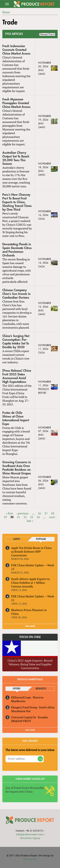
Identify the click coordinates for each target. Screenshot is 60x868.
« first (9, 513)
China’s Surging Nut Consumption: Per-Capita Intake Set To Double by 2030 (16, 342)
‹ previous (22, 513)
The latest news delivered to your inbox (30, 750)
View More (30, 730)
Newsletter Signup (30, 838)
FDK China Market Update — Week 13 (33, 567)
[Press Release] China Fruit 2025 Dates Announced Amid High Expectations (17, 376)
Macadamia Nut (21, 711)
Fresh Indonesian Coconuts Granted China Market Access (16, 50)
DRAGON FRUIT (21, 721)
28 (53, 513)
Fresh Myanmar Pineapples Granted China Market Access (16, 103)
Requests (41, 689)
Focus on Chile (30, 637)
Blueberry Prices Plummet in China (29, 612)
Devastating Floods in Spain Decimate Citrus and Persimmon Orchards (17, 250)
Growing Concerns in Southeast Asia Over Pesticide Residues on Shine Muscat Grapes (17, 468)
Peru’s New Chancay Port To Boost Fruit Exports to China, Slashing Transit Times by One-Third (17, 202)
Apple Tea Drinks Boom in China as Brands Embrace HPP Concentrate (31, 552)
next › (53, 517)
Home (6, 12)
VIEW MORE (30, 626)
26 (39, 513)
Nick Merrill (30, 859)
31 (18, 517)
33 (32, 517)
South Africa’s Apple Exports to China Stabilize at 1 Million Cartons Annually (30, 583)
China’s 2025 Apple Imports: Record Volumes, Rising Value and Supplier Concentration (30, 664)
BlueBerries (18, 701)
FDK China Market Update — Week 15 (33, 598)
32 (25, 517)
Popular (41, 539)
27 (46, 513)
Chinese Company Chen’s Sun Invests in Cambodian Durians (16, 294)
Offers (17, 689)
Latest (17, 539)
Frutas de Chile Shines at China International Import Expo (16, 418)
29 (5, 517)
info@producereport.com (29, 834)
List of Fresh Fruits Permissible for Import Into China (25, 790)
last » (30, 521)
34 (38, 517)
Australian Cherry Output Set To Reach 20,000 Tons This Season (16, 158)
